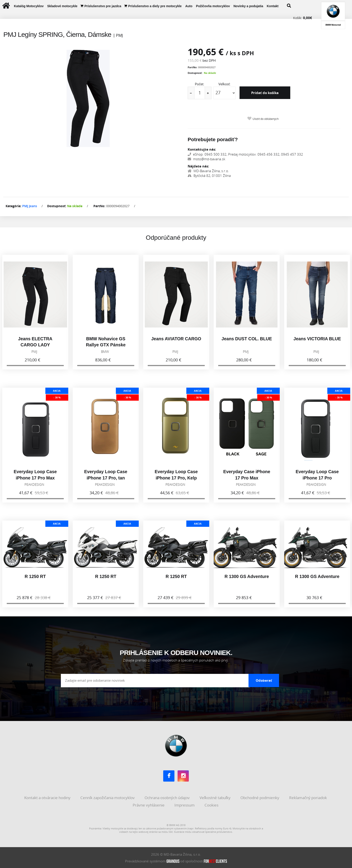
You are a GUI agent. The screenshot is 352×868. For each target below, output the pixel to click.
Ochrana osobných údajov (168, 797)
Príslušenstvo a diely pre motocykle (155, 6)
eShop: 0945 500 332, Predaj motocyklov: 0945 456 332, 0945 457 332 (245, 154)
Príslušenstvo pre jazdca (103, 6)
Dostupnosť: (195, 73)
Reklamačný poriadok (308, 797)
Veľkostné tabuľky (216, 797)
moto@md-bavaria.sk (206, 159)
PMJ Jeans (30, 206)
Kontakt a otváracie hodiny (48, 797)
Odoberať (264, 680)
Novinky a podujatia (248, 6)
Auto (189, 6)
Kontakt (273, 6)
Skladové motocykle (62, 6)
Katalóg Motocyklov (29, 6)
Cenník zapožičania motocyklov (108, 797)
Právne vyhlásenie (149, 805)
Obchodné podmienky (260, 797)
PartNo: (192, 67)
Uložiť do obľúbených (266, 119)
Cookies (212, 805)
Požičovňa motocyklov (213, 6)
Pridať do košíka (265, 93)
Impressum (185, 805)
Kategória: (13, 206)
